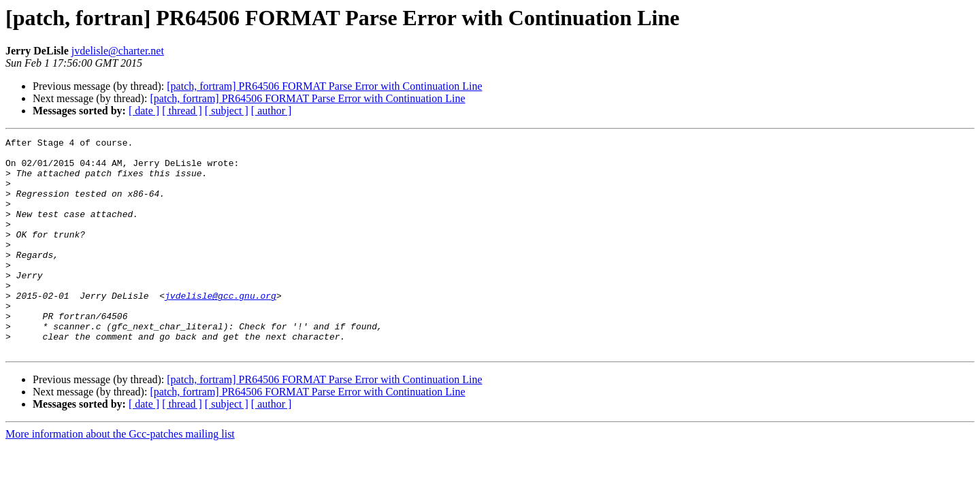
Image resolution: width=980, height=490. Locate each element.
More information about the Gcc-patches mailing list (120, 477)
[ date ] (144, 111)
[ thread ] (182, 111)
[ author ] (272, 111)
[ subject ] (227, 111)
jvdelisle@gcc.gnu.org (220, 328)
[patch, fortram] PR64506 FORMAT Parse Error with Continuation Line (324, 86)
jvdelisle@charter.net (118, 51)
